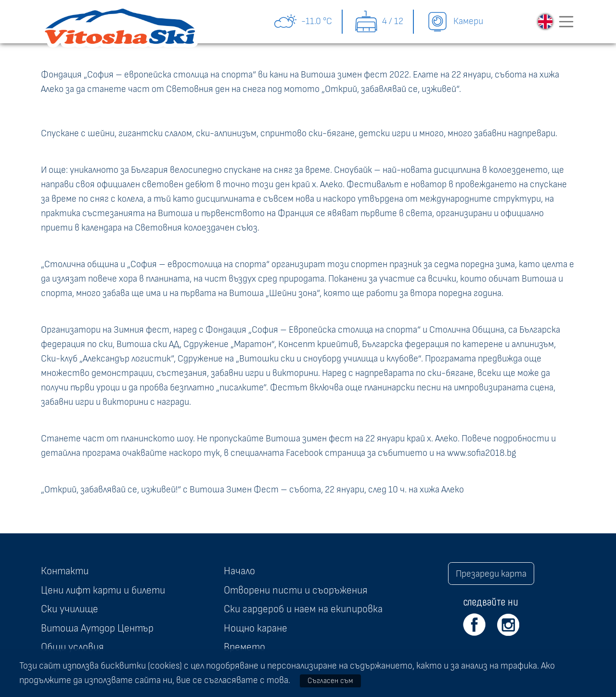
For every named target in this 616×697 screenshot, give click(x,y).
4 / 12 (379, 22)
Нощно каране (256, 628)
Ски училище (70, 609)
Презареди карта (491, 574)
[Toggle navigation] (566, 22)
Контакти (65, 571)
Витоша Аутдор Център (97, 628)
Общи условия (72, 647)
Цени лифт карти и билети (103, 590)
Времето (244, 647)
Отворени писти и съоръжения (295, 590)
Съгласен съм (330, 681)
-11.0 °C (303, 22)
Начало (239, 571)
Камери (454, 22)
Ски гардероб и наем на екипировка (303, 609)
